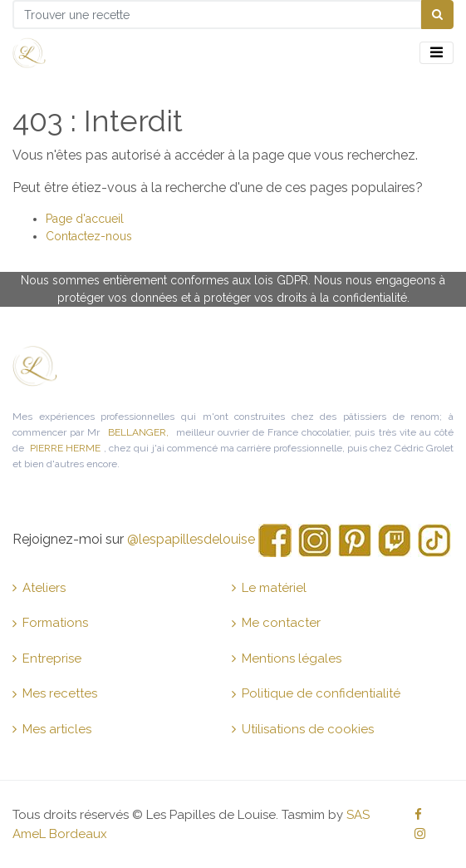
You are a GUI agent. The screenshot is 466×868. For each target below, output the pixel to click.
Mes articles (52, 729)
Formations (50, 623)
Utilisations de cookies (303, 729)
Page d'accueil (85, 219)
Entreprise (47, 658)
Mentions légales (287, 658)
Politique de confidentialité (316, 693)
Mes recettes (55, 693)
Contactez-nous (89, 236)
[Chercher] (437, 15)
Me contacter (276, 623)
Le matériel (269, 588)
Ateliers (39, 588)
